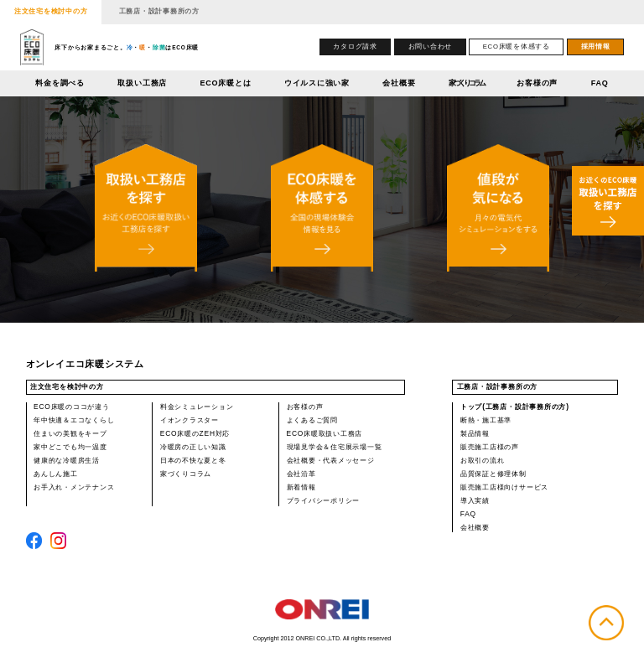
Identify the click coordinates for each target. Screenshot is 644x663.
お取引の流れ (483, 460)
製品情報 (475, 433)
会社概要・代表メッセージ (331, 460)
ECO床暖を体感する (517, 47)
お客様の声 (537, 83)
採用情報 (596, 47)
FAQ (600, 83)
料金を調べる (60, 83)
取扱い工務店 (142, 83)
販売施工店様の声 (490, 447)
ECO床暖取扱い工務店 (325, 433)
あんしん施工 (56, 474)
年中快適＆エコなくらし (74, 420)
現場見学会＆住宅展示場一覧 (335, 447)
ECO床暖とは (226, 83)
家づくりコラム (466, 83)
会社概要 (399, 83)
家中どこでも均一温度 (70, 447)
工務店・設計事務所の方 (159, 11)
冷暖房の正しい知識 (193, 447)
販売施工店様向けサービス (504, 487)
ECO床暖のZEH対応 (195, 433)
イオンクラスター (190, 420)
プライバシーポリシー (324, 500)
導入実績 (475, 500)
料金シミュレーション (197, 407)
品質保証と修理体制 (493, 474)
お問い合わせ (431, 47)
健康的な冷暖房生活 (67, 460)
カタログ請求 (355, 47)
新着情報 (301, 487)
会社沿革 (301, 474)
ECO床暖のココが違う (72, 407)
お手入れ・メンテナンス (74, 487)
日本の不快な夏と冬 (193, 460)
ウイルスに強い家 (317, 83)
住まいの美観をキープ (70, 433)
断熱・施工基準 (486, 420)
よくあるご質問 (312, 420)
